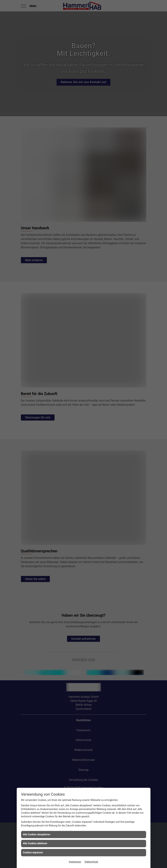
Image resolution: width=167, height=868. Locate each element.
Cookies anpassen (33, 852)
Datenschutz (91, 862)
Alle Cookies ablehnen (35, 843)
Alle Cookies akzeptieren (37, 834)
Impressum (75, 862)
